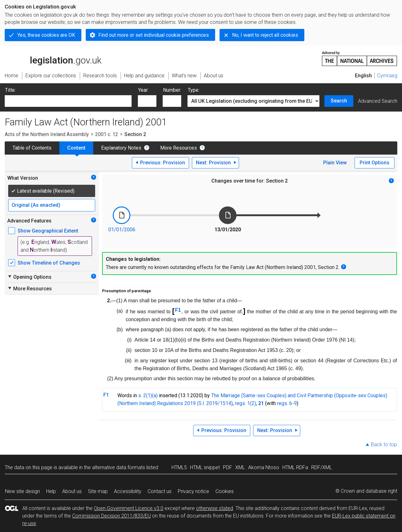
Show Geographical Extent (48, 231)
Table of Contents (32, 148)
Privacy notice (193, 491)
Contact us (160, 491)
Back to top (384, 444)
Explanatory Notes (121, 148)
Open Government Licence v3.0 (129, 508)
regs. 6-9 (287, 403)
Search (339, 101)
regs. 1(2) (245, 403)
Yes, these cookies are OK (46, 35)
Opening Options (29, 277)
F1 (178, 310)
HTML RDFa (295, 467)
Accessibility (128, 491)
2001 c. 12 (107, 134)
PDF (228, 467)
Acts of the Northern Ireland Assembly (47, 134)
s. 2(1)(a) (148, 395)
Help (51, 491)
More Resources (179, 148)
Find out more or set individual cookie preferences (154, 35)
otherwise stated (215, 508)
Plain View (335, 163)
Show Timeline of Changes (49, 263)
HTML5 (179, 467)
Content (76, 148)
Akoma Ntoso (264, 467)
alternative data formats (119, 467)
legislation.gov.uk (53, 58)
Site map (98, 491)
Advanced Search (378, 101)
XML (240, 467)
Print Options (375, 163)
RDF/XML (322, 467)
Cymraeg (387, 76)
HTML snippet (205, 467)
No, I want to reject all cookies (265, 35)
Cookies (225, 491)
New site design (22, 491)
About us (72, 491)
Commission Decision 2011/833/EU (111, 516)
